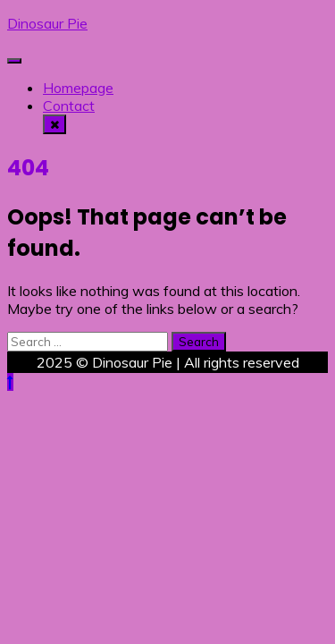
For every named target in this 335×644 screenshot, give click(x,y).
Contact (69, 106)
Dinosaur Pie (47, 23)
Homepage (78, 88)
